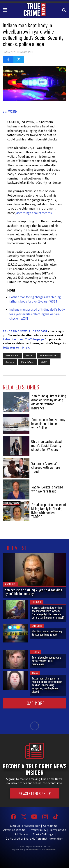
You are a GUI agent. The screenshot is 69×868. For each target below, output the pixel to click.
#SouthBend (28, 362)
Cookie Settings (43, 834)
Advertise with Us (14, 830)
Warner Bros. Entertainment (43, 850)
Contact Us (50, 826)
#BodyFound (12, 356)
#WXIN (44, 362)
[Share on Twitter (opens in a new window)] (19, 59)
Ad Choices (22, 834)
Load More (34, 703)
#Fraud (30, 356)
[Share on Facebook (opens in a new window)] (8, 59)
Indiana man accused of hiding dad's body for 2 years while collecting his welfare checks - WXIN (37, 314)
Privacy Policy (37, 830)
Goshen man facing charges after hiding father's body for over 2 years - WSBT (35, 299)
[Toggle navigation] (6, 10)
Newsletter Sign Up (35, 793)
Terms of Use (58, 830)
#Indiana (10, 362)
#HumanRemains (49, 356)
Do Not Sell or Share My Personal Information (34, 839)
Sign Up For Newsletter (25, 826)
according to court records (34, 213)
